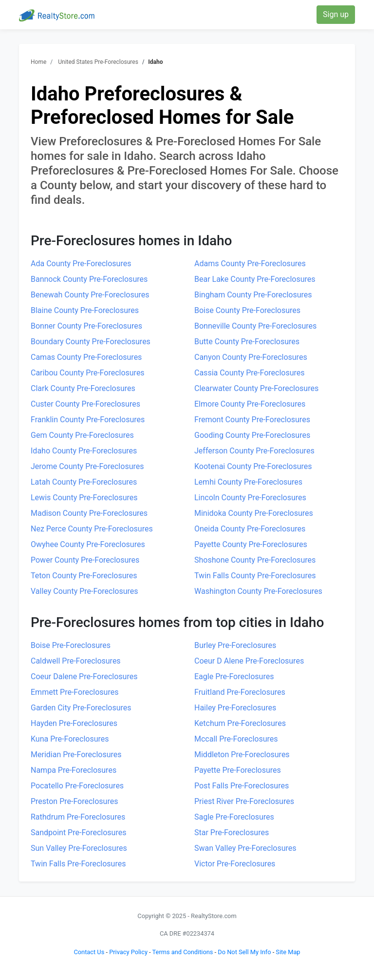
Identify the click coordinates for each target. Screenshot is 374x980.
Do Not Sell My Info (244, 952)
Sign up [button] (336, 14)
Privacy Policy (128, 952)
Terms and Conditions (183, 952)
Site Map (288, 952)
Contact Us (89, 952)
